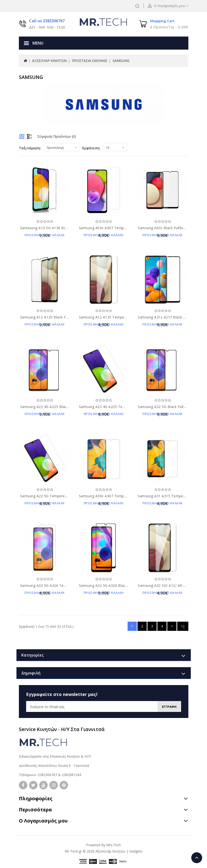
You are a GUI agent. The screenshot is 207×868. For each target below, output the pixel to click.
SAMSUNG (121, 61)
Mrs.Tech (114, 845)
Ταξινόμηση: (30, 148)
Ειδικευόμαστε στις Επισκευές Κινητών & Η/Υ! (55, 756)
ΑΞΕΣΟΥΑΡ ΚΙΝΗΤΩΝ (49, 61)
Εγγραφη (167, 707)
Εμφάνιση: (91, 148)
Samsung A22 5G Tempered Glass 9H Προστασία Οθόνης (68, 496)
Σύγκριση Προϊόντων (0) (57, 136)
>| (183, 626)
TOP (197, 858)
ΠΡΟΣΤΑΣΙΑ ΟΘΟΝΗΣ (90, 61)
